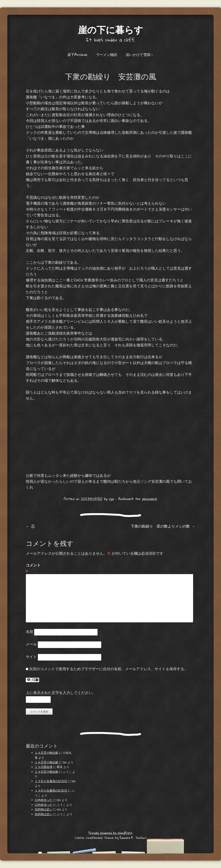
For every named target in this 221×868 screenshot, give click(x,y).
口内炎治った (44, 800)
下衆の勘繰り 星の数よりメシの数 (163, 526)
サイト (31, 657)
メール (31, 644)
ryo (111, 499)
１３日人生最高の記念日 (51, 781)
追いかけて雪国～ (140, 54)
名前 (30, 632)
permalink (149, 499)
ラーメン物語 (107, 54)
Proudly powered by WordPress (111, 833)
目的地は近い (44, 809)
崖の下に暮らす (111, 29)
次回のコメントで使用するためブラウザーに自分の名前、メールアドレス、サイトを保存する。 (108, 669)
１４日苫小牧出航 (46, 753)
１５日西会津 (44, 767)
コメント (33, 569)
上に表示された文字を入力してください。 (61, 693)
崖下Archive (77, 54)
